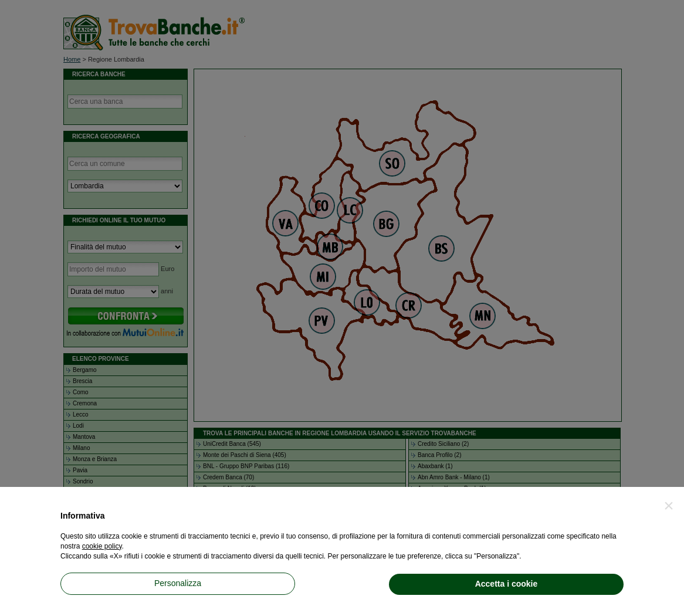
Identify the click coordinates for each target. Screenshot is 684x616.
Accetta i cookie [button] (507, 584)
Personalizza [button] (178, 583)
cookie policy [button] (102, 546)
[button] (669, 506)
